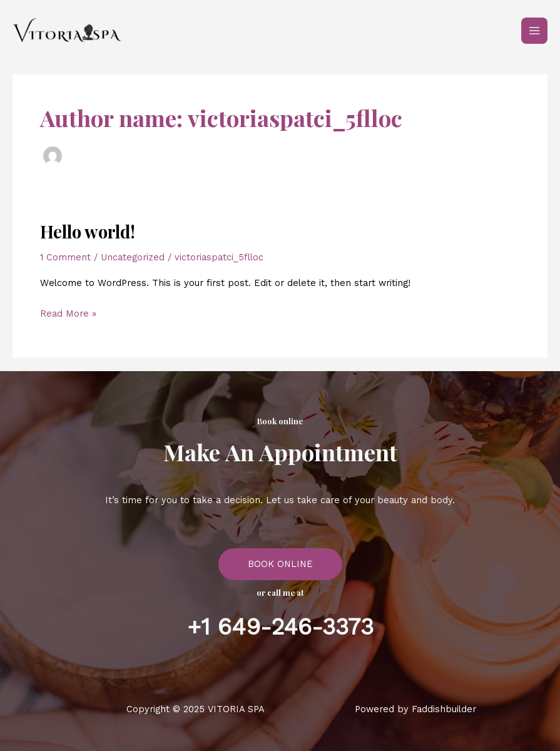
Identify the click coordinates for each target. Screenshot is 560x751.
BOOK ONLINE (280, 564)
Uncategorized (133, 257)
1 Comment (65, 257)
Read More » (68, 312)
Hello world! (88, 231)
